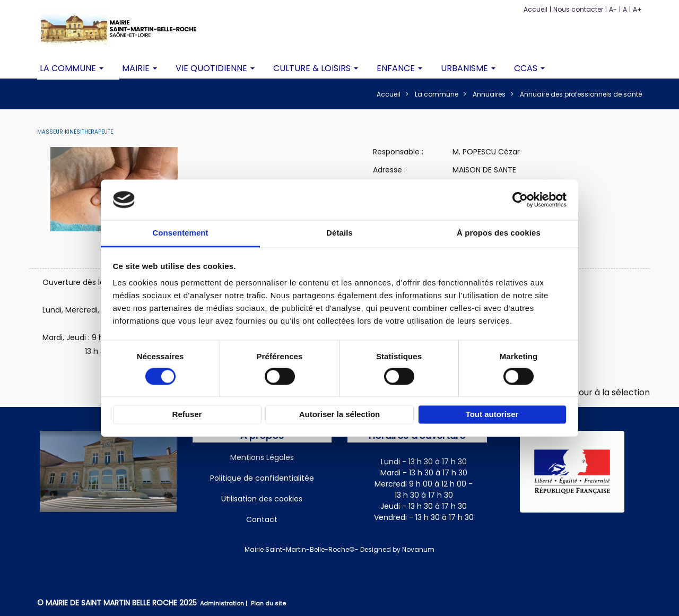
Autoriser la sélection (340, 415)
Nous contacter (578, 9)
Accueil (536, 9)
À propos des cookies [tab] (499, 233)
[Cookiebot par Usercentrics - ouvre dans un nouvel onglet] (520, 199)
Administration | (224, 603)
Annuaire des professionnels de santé (581, 94)
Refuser (187, 415)
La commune (437, 94)
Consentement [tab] (180, 233)
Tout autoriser (492, 415)
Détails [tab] (339, 233)
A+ (637, 9)
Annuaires (489, 94)
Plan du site (268, 603)
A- (613, 9)
